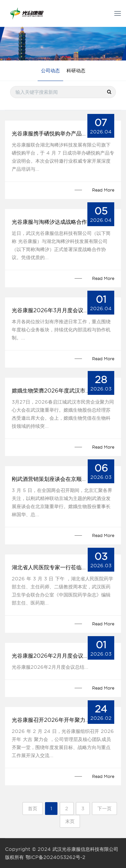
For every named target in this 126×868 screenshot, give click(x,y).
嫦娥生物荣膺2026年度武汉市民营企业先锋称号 (63, 391)
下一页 (104, 809)
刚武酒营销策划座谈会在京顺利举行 (55, 479)
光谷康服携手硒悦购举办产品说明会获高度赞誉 (63, 134)
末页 (70, 821)
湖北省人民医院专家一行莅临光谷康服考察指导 (63, 567)
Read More (103, 190)
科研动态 (76, 71)
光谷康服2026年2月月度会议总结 (53, 656)
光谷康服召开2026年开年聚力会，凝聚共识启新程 (63, 720)
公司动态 (50, 71)
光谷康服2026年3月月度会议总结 (53, 310)
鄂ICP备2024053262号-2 (55, 857)
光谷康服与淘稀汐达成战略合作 (49, 222)
